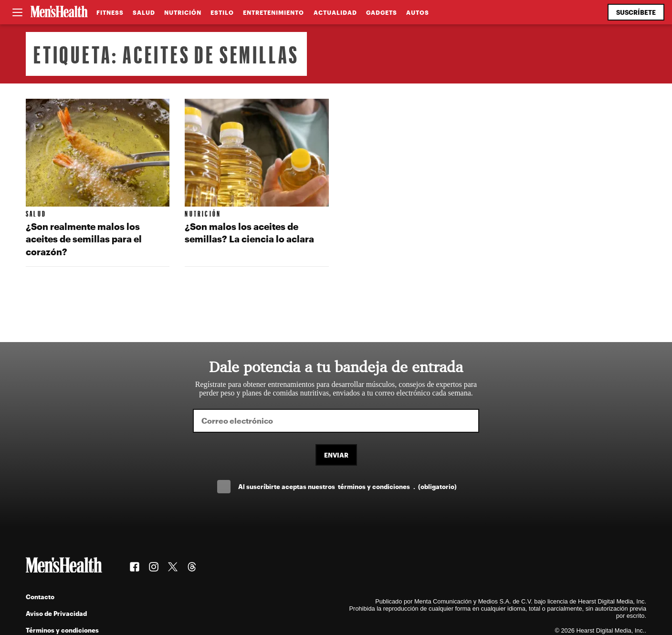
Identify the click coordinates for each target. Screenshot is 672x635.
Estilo (222, 12)
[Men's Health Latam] (59, 12)
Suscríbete (636, 12)
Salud (144, 12)
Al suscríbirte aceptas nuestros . (347, 486)
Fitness (110, 12)
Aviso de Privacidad (56, 613)
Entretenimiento (273, 12)
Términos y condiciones (62, 630)
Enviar (336, 455)
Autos (418, 12)
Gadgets (382, 12)
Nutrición (183, 12)
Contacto (40, 597)
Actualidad (335, 12)
